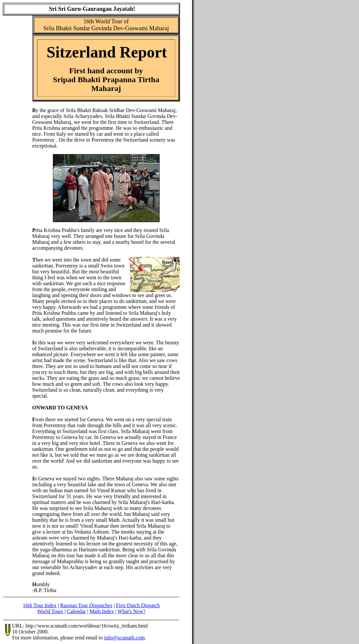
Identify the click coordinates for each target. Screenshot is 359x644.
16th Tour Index (40, 605)
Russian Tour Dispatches (86, 605)
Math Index (102, 611)
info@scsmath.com (124, 638)
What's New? (132, 611)
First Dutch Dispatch (138, 605)
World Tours (50, 611)
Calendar (77, 611)
